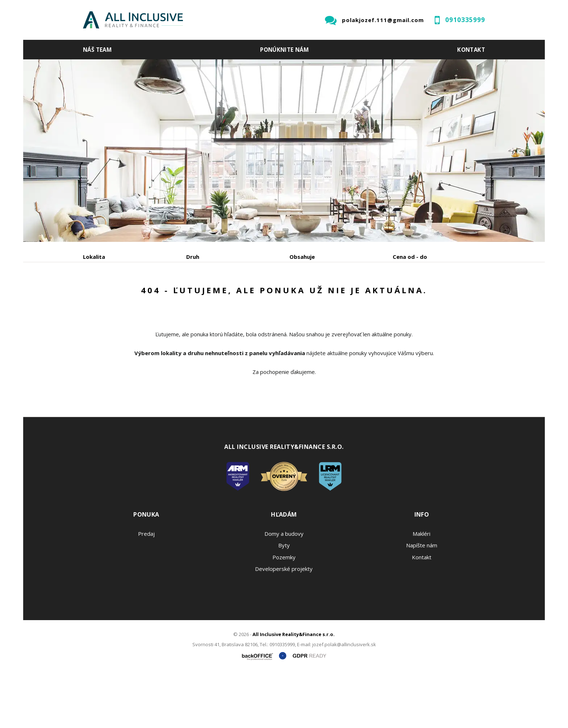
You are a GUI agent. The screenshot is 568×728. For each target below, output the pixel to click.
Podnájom (235, 294)
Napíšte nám (422, 600)
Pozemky (284, 612)
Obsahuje (302, 257)
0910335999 (465, 20)
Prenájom (150, 294)
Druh (193, 257)
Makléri (421, 589)
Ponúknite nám (284, 50)
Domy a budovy (284, 589)
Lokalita (94, 257)
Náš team (97, 50)
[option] (284, 151)
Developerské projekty (284, 624)
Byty (284, 600)
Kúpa (192, 294)
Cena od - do (410, 257)
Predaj (105, 294)
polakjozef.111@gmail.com (383, 20)
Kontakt (471, 50)
